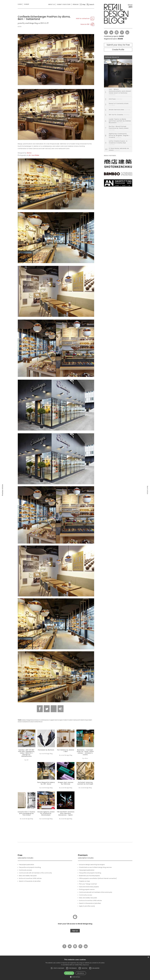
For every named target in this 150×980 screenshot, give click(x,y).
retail (82, 720)
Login (20, 4)
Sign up (75, 931)
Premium (76, 4)
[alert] (75, 968)
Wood (41, 722)
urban (32, 722)
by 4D (27, 760)
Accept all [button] (69, 973)
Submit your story (64, 4)
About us (52, 4)
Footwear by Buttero (46, 750)
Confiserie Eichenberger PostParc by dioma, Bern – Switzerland (44, 18)
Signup (27, 4)
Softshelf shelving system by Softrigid (85, 783)
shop (86, 720)
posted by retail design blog (28, 23)
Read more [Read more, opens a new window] (86, 965)
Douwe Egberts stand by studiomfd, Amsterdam (46, 813)
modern (70, 720)
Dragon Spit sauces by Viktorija (66, 783)
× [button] (148, 957)
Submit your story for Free (118, 45)
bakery (24, 720)
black (33, 720)
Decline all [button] (81, 973)
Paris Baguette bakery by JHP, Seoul (46, 783)
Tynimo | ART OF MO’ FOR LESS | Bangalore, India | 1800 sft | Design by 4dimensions (27, 753)
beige (29, 720)
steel (90, 720)
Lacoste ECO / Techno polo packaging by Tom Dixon (27, 813)
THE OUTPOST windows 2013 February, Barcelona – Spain (66, 813)
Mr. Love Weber (34, 155)
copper (52, 720)
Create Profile (118, 50)
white (36, 722)
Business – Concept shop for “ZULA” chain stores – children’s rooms (85, 752)
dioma (29, 153)
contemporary (44, 720)
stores (20, 722)
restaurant (77, 720)
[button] (52, 968)
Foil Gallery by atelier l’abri (66, 751)
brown (37, 720)
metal (65, 720)
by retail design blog (46, 754)
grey (61, 720)
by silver (85, 758)
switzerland (26, 722)
